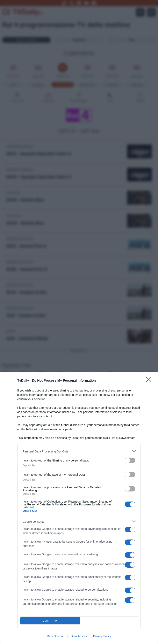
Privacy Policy (102, 636)
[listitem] (79, 450)
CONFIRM (51, 620)
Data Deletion (56, 636)
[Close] (150, 380)
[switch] (130, 459)
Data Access (79, 636)
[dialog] (79, 508)
